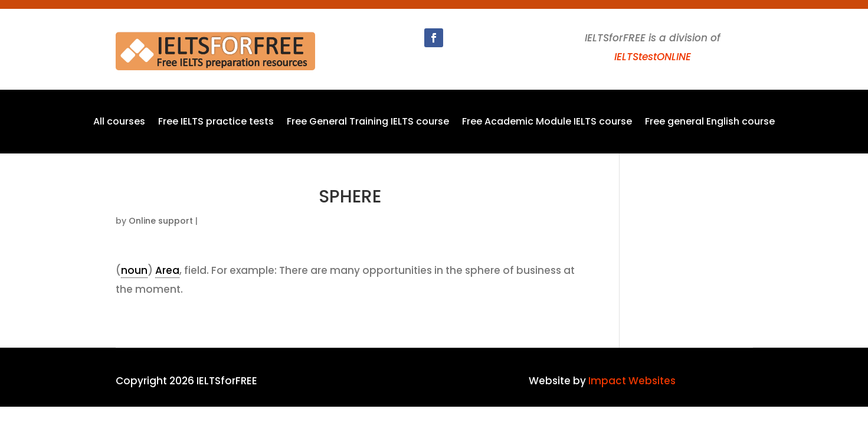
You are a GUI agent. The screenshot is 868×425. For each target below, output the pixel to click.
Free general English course (710, 123)
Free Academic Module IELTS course (547, 123)
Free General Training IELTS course (368, 123)
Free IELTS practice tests (216, 123)
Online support (161, 221)
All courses (119, 123)
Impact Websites (632, 381)
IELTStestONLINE (653, 57)
